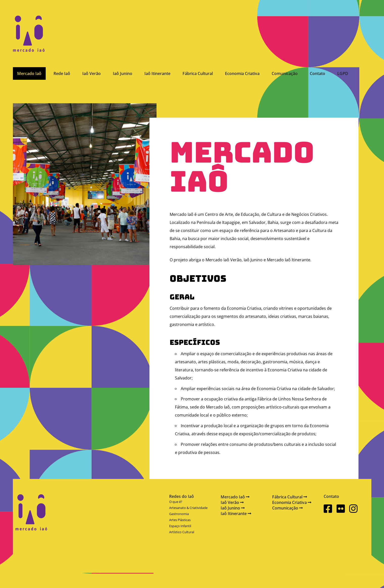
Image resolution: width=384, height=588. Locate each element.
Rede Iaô (62, 73)
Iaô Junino (123, 73)
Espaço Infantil (180, 526)
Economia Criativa (242, 73)
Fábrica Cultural (198, 73)
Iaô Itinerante (157, 73)
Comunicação (285, 73)
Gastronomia (179, 514)
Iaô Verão (92, 73)
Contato (317, 73)
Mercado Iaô (29, 73)
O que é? (176, 502)
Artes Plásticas (180, 520)
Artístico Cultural (182, 532)
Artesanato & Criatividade (188, 508)
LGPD (343, 73)
